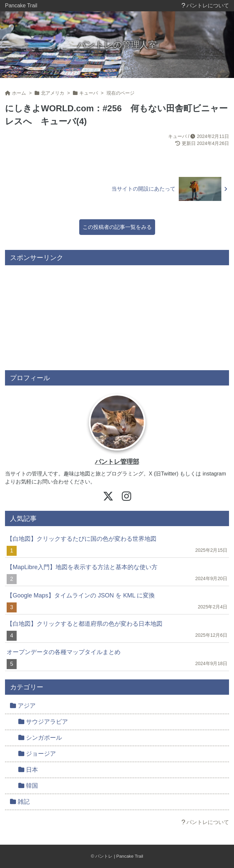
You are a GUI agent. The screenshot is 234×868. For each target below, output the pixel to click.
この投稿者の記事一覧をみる (117, 227)
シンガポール (40, 738)
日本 (28, 770)
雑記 (20, 802)
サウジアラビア (43, 722)
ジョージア (37, 754)
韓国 (28, 786)
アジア (23, 706)
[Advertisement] (117, 315)
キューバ (177, 136)
